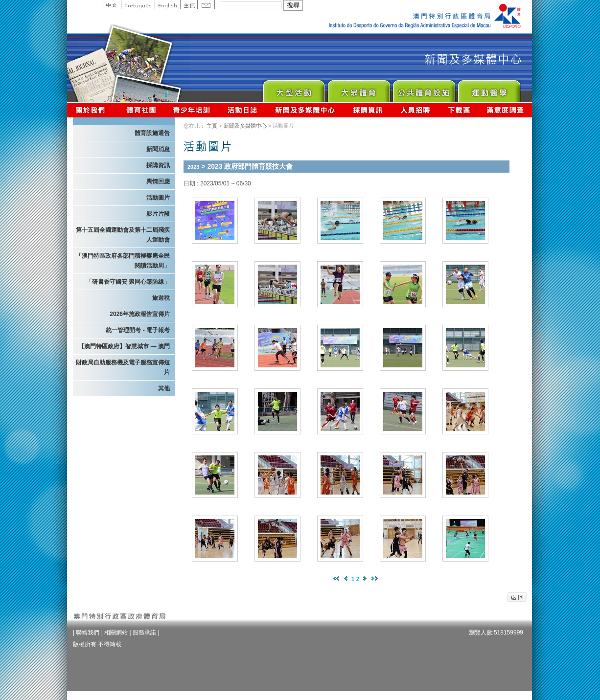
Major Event (293, 89)
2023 (193, 167)
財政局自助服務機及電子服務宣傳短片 (123, 367)
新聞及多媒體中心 (305, 110)
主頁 (189, 4)
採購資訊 (368, 110)
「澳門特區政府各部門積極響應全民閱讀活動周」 (123, 261)
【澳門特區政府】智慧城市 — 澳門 (124, 346)
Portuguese (138, 4)
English (167, 4)
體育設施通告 (152, 133)
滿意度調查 (506, 110)
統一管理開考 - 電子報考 (138, 330)
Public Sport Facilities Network (424, 89)
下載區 (459, 110)
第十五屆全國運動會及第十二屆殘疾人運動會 (123, 235)
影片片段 (158, 214)
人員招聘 (415, 110)
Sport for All (358, 89)
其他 (164, 388)
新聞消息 (158, 149)
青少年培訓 (192, 110)
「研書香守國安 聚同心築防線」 (128, 282)
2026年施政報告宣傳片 (140, 314)
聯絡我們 (88, 632)
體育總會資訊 (141, 110)
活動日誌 (243, 110)
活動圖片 (158, 198)
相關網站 (116, 632)
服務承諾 (144, 632)
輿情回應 (158, 181)
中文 (111, 4)
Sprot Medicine (489, 89)
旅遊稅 (161, 298)
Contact (206, 4)
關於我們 (92, 110)
